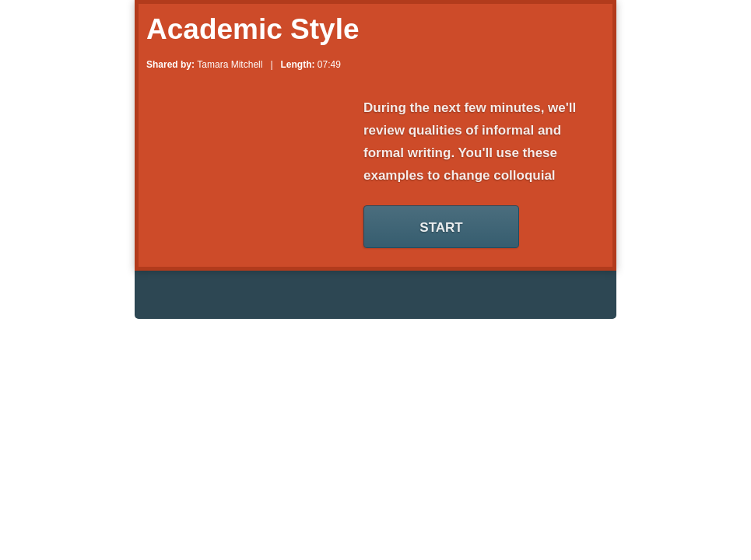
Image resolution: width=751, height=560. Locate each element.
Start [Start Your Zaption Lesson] (441, 227)
